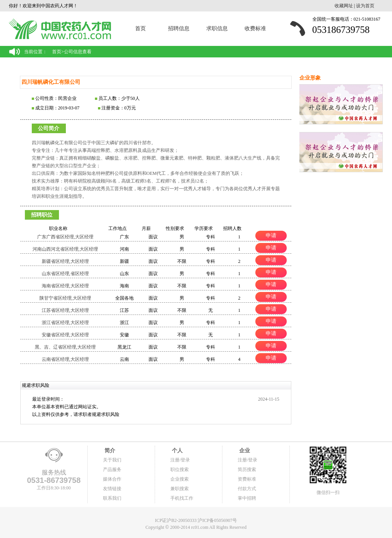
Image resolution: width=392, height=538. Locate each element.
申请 (271, 235)
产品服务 (112, 470)
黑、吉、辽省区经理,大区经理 (65, 347)
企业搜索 (180, 479)
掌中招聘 (247, 498)
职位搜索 (180, 470)
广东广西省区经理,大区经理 (65, 237)
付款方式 (247, 489)
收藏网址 (344, 6)
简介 (109, 451)
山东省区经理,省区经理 (65, 274)
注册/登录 (180, 460)
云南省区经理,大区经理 (65, 359)
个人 (176, 451)
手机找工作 (182, 498)
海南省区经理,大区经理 (65, 286)
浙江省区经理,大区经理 (65, 323)
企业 (244, 451)
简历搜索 (247, 470)
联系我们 (112, 498)
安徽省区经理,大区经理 (65, 335)
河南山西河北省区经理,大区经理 (65, 249)
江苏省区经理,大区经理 (65, 310)
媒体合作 (112, 479)
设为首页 (365, 6)
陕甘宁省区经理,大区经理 (65, 298)
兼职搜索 (180, 489)
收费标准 (255, 29)
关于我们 (112, 460)
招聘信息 (179, 29)
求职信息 (217, 29)
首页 (140, 29)
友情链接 (112, 489)
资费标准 (247, 479)
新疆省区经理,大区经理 (65, 261)
